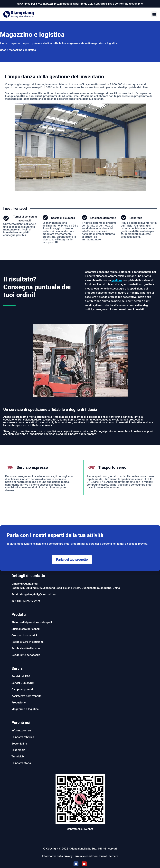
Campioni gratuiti (22, 689)
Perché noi (21, 723)
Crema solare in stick (25, 635)
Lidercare (112, 856)
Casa (3, 50)
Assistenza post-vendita (26, 696)
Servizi (18, 668)
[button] (154, 14)
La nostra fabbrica (23, 737)
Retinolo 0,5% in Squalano (28, 642)
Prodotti (19, 614)
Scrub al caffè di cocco (26, 648)
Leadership (18, 750)
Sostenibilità (19, 744)
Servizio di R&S (21, 676)
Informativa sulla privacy (57, 856)
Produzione (19, 702)
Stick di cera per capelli (26, 629)
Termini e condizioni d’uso (89, 856)
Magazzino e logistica (25, 709)
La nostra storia (21, 763)
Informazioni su (21, 730)
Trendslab (18, 756)
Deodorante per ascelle (26, 655)
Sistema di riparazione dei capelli (32, 622)
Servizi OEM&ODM (23, 683)
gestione (117, 280)
